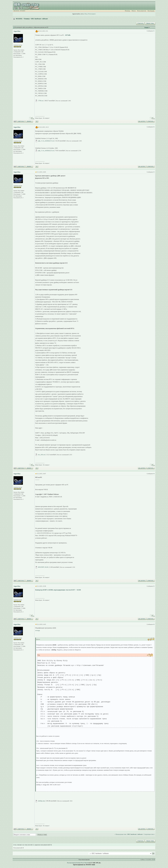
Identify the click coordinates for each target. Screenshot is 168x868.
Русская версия (72, 863)
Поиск (134, 11)
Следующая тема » (149, 834)
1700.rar (41, 101)
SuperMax (17, 31)
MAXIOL (19, 19)
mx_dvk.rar (42, 455)
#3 (154, 172)
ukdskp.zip (41, 801)
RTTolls (68, 35)
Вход (86, 14)
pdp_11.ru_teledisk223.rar (46, 151)
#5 (154, 586)
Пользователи (142, 11)
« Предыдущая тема (120, 834)
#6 (154, 624)
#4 (154, 474)
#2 (154, 127)
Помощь (128, 11)
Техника (27, 19)
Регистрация (92, 14)
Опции (146, 27)
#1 (154, 31)
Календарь (151, 11)
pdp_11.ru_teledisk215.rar (46, 141)
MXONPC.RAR (43, 567)
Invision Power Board (82, 863)
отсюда (38, 630)
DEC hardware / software (40, 19)
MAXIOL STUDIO (19, 11)
